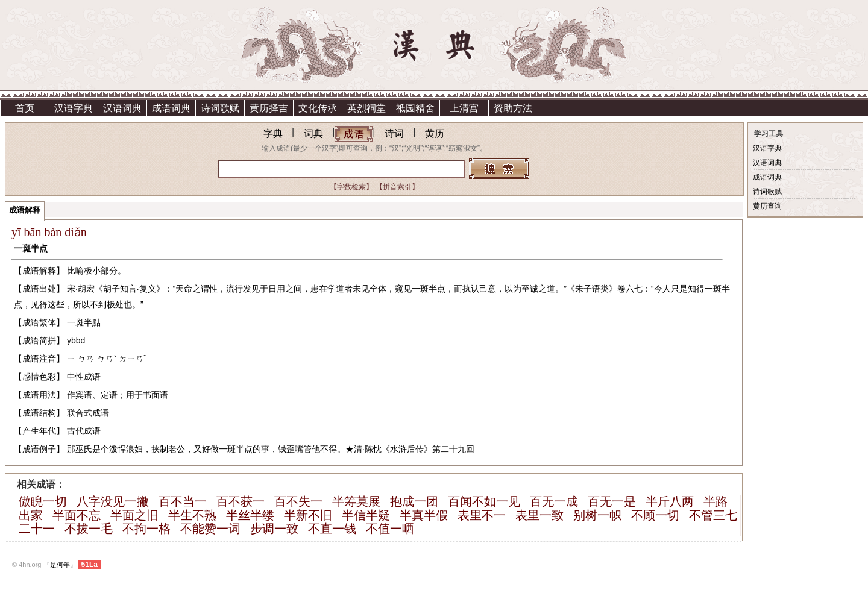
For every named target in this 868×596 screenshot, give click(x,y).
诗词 (394, 133)
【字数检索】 (351, 187)
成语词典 (171, 108)
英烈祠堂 (366, 108)
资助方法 (513, 108)
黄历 (435, 133)
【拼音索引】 (397, 187)
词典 (313, 133)
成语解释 (25, 210)
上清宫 (464, 108)
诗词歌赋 (220, 108)
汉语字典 (74, 108)
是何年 (60, 565)
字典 (273, 133)
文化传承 (318, 108)
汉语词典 (122, 108)
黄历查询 (767, 206)
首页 (25, 108)
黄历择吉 (269, 108)
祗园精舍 (415, 108)
